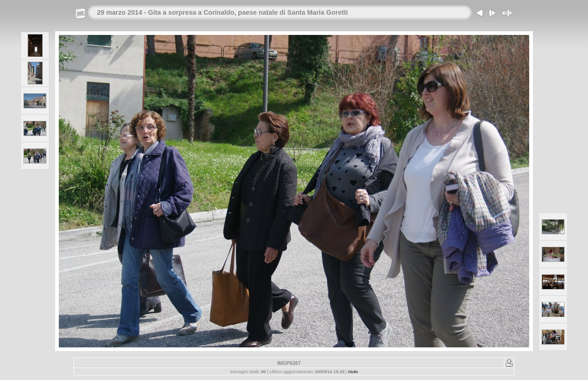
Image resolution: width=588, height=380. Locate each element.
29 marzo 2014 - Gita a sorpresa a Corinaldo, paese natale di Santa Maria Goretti (222, 12)
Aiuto (353, 371)
